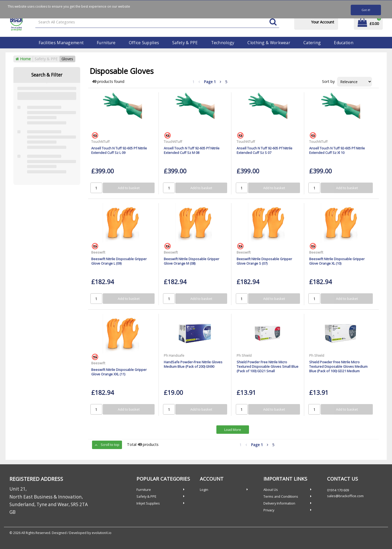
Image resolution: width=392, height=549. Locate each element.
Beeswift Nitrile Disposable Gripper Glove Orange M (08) (192, 261)
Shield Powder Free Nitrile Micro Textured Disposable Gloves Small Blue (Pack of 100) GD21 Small (268, 367)
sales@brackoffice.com (345, 496)
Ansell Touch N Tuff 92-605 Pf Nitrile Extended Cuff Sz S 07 (264, 150)
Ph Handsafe (174, 355)
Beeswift (98, 252)
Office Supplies (144, 43)
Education (344, 43)
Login (204, 490)
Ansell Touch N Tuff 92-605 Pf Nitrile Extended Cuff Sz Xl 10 (337, 150)
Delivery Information (279, 503)
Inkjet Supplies (148, 503)
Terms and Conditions (281, 496)
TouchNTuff (100, 142)
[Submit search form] (273, 22)
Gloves (67, 59)
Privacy (269, 510)
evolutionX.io (102, 533)
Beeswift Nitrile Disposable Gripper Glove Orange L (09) (119, 261)
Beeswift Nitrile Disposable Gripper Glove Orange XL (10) (337, 261)
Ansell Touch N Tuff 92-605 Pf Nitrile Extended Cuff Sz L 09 (119, 150)
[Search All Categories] (157, 22)
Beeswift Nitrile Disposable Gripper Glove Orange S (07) (264, 261)
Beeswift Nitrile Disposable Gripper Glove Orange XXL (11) (119, 372)
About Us (271, 490)
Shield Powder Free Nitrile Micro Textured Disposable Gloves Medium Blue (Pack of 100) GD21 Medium (338, 367)
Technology (223, 43)
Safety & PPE (185, 43)
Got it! (366, 10)
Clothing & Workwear (269, 43)
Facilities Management (61, 43)
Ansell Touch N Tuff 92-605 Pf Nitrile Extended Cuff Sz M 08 (192, 150)
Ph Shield (244, 355)
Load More (233, 430)
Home (23, 59)
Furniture (106, 43)
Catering (312, 43)
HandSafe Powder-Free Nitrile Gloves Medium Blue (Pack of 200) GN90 (193, 364)
